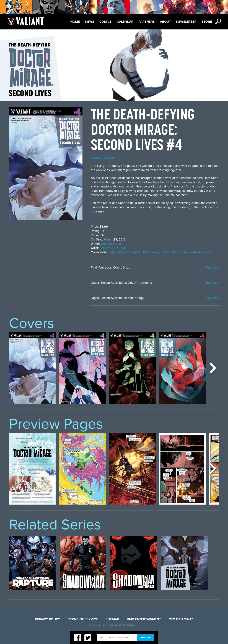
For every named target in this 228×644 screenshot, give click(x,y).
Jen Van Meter (111, 244)
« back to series (104, 158)
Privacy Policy (48, 619)
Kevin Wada (151, 252)
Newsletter (186, 22)
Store (207, 22)
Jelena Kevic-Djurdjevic (125, 252)
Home (75, 22)
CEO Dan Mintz (181, 619)
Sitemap (112, 619)
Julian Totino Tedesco (176, 252)
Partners (147, 22)
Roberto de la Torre (113, 248)
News (90, 22)
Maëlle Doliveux (204, 252)
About (165, 22)
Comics (106, 22)
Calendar (125, 22)
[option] (32, 368)
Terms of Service (83, 619)
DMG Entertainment (144, 619)
